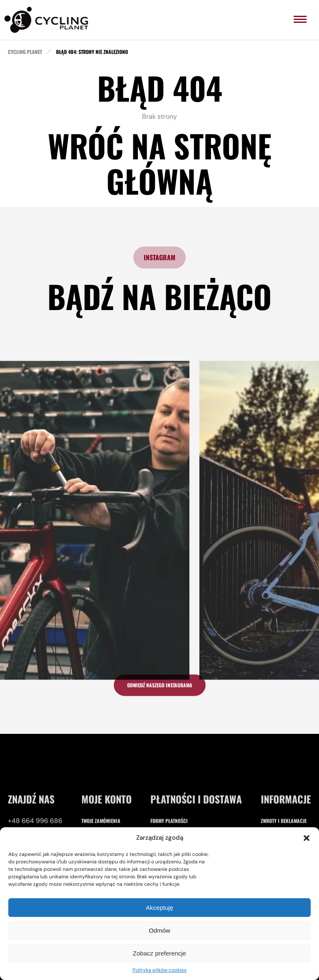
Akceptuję (159, 908)
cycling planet (25, 52)
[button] (307, 838)
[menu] (300, 19)
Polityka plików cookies (159, 970)
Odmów (159, 930)
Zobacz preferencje (159, 953)
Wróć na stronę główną (160, 163)
